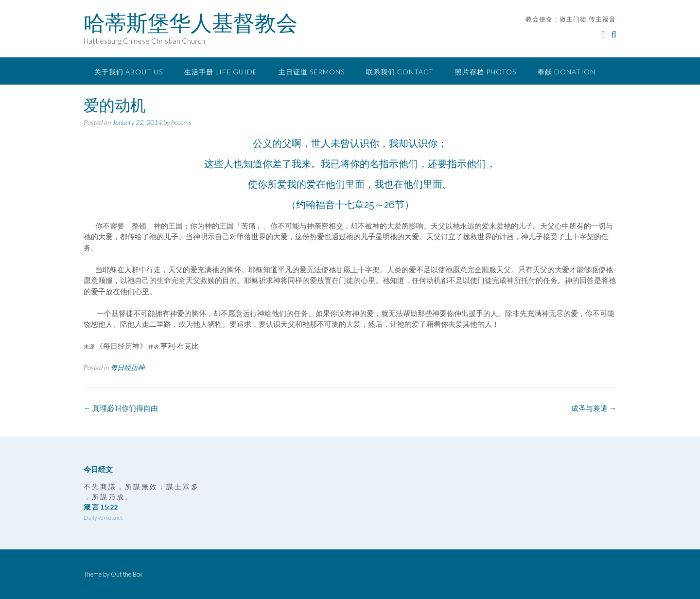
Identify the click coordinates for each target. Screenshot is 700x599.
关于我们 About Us (129, 72)
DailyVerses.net (103, 518)
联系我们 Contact (400, 72)
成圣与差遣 (594, 408)
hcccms (181, 122)
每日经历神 (127, 367)
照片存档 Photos (486, 72)
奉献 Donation (567, 72)
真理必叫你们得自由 (121, 408)
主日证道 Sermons (312, 72)
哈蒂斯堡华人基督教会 (191, 23)
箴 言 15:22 (101, 507)
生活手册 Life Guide (221, 72)
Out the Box (127, 574)
